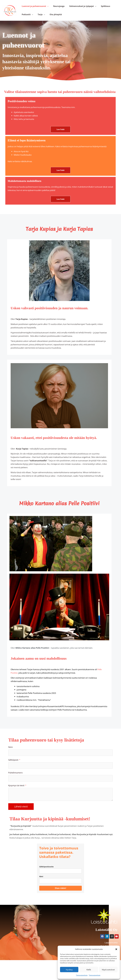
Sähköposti (13, 766)
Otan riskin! (60, 895)
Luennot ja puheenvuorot (33, 8)
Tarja (37, 19)
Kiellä (89, 970)
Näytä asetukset (108, 970)
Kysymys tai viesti (16, 792)
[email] (60, 878)
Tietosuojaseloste (82, 975)
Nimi (10, 753)
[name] (60, 888)
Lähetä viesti (21, 813)
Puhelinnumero (15, 779)
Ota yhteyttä (51, 19)
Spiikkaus (99, 8)
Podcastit (25, 19)
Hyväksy (69, 970)
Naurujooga (56, 8)
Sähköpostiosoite (46, 874)
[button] (116, 949)
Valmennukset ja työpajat (77, 8)
